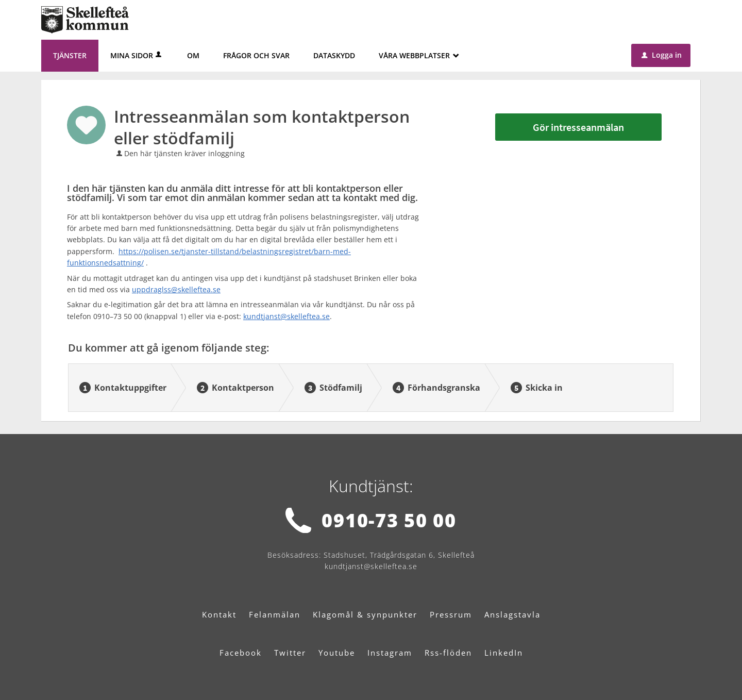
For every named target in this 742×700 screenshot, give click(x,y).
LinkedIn (504, 653)
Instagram (390, 653)
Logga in (662, 55)
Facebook (241, 653)
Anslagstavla (512, 614)
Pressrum (451, 614)
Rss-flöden (448, 653)
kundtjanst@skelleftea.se (286, 316)
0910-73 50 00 (389, 520)
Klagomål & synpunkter (365, 614)
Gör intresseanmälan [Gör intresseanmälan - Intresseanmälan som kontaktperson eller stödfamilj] (578, 127)
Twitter (290, 653)
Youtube (337, 653)
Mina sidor (137, 55)
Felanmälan (275, 614)
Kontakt (219, 614)
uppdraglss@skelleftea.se (176, 289)
